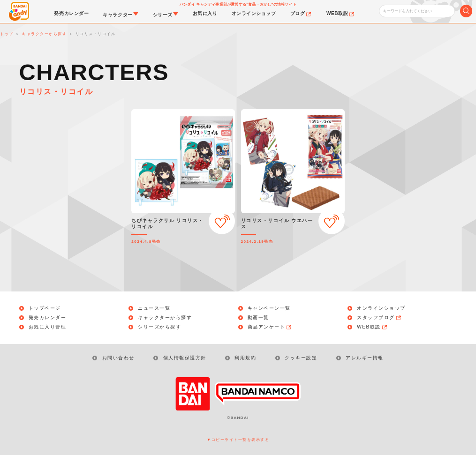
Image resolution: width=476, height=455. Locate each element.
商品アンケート (270, 327)
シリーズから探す (159, 327)
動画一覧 (258, 318)
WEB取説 (372, 327)
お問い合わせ (118, 358)
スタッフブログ (379, 318)
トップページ (45, 308)
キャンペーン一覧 (269, 308)
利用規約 (245, 358)
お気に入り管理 (48, 327)
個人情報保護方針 (185, 358)
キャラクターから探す (165, 318)
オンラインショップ (381, 308)
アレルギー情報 (365, 358)
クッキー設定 (301, 358)
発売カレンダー (48, 318)
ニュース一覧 (154, 308)
